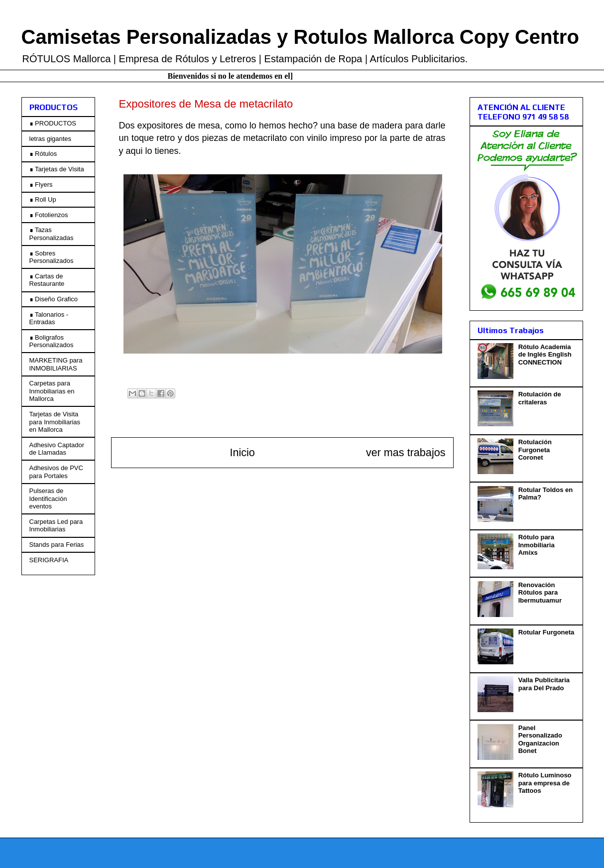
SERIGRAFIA (49, 560)
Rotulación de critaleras (540, 398)
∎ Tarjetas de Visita (57, 169)
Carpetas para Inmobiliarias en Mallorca (52, 391)
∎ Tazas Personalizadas (52, 234)
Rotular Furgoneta (546, 632)
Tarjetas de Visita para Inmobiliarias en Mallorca (55, 422)
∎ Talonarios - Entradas (49, 318)
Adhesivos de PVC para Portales (56, 472)
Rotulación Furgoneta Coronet (535, 450)
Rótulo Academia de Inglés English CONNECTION (545, 355)
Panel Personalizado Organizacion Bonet (540, 740)
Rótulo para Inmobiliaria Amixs (537, 545)
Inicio (242, 452)
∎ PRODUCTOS (53, 123)
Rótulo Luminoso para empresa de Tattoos (545, 783)
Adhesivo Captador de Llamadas (57, 449)
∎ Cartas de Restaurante (47, 280)
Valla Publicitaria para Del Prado (544, 684)
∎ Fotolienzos (49, 215)
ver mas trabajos (406, 452)
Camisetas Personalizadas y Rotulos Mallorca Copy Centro (300, 37)
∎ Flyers (41, 185)
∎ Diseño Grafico (54, 299)
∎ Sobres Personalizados (52, 257)
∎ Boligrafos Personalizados (52, 341)
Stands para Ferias (57, 545)
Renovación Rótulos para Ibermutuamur (540, 593)
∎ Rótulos (43, 154)
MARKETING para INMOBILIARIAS (56, 364)
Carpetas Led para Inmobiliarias (56, 526)
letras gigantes (51, 139)
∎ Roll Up (43, 199)
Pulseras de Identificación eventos (48, 498)
